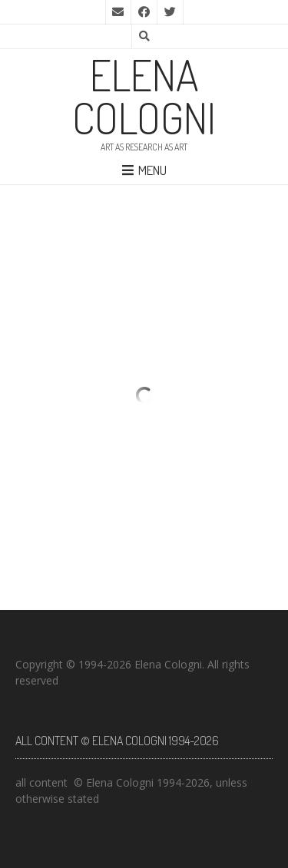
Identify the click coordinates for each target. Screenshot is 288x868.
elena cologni (144, 96)
